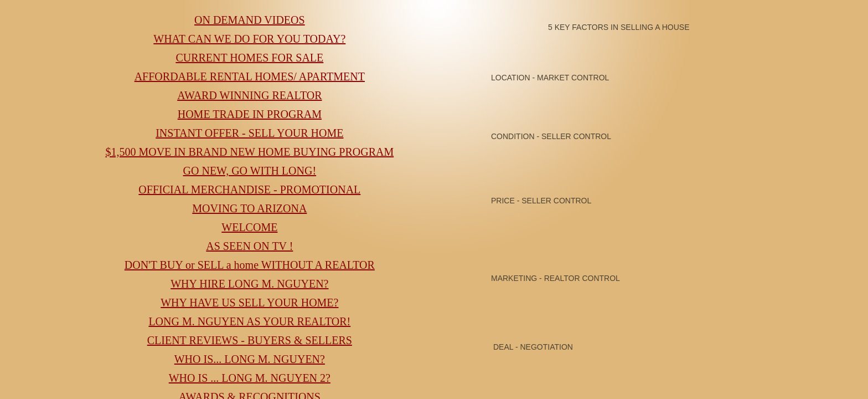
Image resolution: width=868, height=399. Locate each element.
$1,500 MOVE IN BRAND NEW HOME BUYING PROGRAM (249, 152)
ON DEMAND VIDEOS (250, 20)
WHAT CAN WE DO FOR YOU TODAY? (249, 39)
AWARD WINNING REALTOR (249, 95)
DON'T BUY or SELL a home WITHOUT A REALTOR (250, 265)
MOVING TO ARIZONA (249, 208)
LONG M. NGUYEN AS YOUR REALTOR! (249, 321)
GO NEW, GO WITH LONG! (250, 171)
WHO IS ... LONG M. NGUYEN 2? (250, 378)
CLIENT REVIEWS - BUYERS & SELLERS (250, 340)
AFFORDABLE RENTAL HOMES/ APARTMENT (250, 76)
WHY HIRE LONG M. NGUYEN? (249, 284)
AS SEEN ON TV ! (249, 246)
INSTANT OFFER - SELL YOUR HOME (249, 133)
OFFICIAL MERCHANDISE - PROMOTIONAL (249, 190)
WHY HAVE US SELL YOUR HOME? (249, 303)
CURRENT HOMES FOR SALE (249, 58)
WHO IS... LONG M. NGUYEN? (250, 359)
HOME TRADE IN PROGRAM (250, 114)
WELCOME (249, 227)
